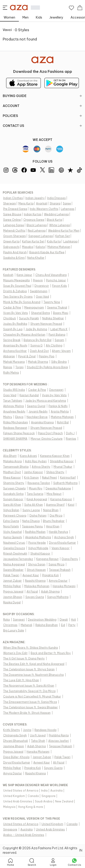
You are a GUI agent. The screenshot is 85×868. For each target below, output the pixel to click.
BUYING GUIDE (42, 96)
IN (81, 850)
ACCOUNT (42, 106)
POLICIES (42, 116)
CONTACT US (42, 126)
